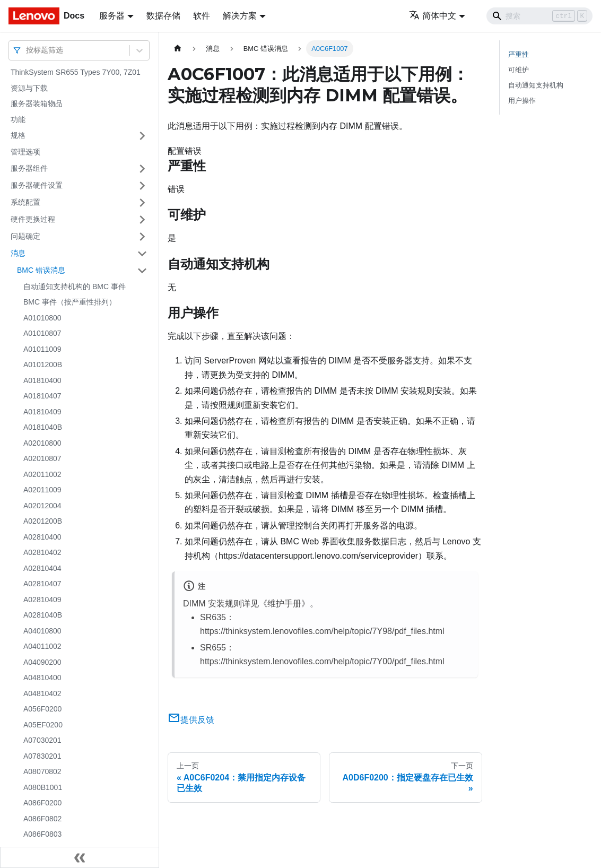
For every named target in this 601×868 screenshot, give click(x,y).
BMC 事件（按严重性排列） (70, 302)
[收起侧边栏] (80, 857)
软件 (202, 16)
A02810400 (42, 537)
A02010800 (42, 443)
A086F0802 (42, 819)
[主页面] (178, 49)
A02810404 (42, 568)
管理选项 (25, 152)
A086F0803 (42, 834)
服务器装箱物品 (37, 103)
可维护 (519, 70)
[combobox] (27, 50)
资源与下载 (29, 88)
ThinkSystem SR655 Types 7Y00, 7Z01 (76, 72)
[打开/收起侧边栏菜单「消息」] (142, 254)
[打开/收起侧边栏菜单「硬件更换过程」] (142, 220)
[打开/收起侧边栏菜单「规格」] (142, 136)
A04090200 (42, 662)
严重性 (519, 54)
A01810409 (42, 412)
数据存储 (163, 16)
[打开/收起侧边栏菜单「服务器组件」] (142, 169)
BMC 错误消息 (41, 270)
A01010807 (42, 333)
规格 (18, 135)
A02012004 (42, 506)
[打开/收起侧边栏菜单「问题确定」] (142, 237)
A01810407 (42, 396)
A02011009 (42, 490)
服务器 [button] (112, 16)
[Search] (539, 16)
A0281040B (43, 615)
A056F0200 (42, 709)
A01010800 (42, 318)
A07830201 (42, 756)
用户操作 (522, 101)
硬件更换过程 (33, 219)
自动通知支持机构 (536, 85)
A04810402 (42, 693)
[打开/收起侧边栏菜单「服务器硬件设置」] (142, 186)
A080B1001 (43, 787)
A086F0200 (42, 803)
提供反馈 (191, 720)
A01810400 (42, 380)
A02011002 (42, 474)
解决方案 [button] (240, 16)
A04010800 (42, 631)
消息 (18, 253)
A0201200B (43, 521)
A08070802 (42, 771)
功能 (18, 119)
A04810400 (42, 678)
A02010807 (42, 458)
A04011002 (42, 646)
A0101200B (43, 364)
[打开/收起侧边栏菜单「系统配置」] (142, 203)
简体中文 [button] (433, 16)
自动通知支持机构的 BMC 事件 (75, 287)
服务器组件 (29, 168)
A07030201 (42, 740)
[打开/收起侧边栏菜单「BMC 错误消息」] (142, 271)
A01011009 (42, 349)
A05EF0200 (43, 725)
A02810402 (42, 552)
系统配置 (25, 202)
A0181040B (43, 427)
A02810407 (42, 584)
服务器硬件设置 (37, 185)
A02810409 (42, 600)
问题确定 (25, 236)
